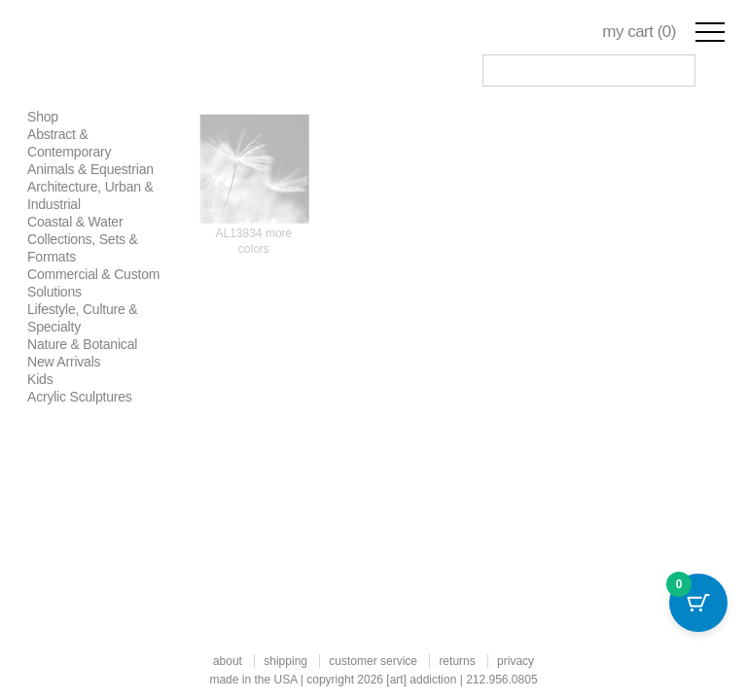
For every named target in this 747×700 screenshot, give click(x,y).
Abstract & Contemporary (69, 143)
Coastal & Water (75, 222)
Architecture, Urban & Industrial (90, 195)
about (228, 661)
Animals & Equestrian (90, 169)
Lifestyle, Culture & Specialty (83, 318)
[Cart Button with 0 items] (698, 603)
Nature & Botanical (82, 344)
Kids (40, 379)
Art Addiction (137, 58)
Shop (43, 117)
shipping (285, 661)
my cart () (639, 32)
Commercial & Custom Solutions (93, 283)
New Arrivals (64, 362)
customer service (373, 661)
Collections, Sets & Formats (83, 248)
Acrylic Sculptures (80, 397)
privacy (516, 661)
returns (457, 661)
